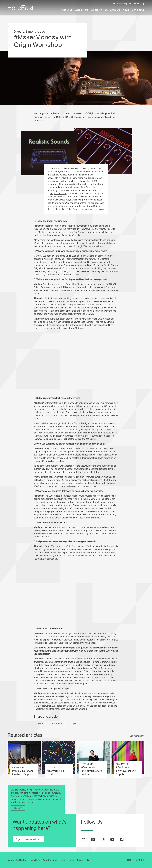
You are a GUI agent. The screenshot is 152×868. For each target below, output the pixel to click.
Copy (73, 723)
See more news (137, 736)
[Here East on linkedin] (93, 839)
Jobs (112, 4)
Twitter (40, 723)
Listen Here (34, 860)
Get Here (137, 4)
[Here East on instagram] (103, 839)
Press (72, 860)
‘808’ (90, 226)
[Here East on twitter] (84, 839)
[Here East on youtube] (112, 839)
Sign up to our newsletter (28, 839)
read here (30, 802)
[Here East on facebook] (122, 839)
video (92, 322)
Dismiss (18, 808)
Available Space (124, 4)
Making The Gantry (17, 860)
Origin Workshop (58, 194)
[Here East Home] (21, 8)
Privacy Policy (84, 860)
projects (68, 693)
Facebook (57, 723)
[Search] (143, 4)
